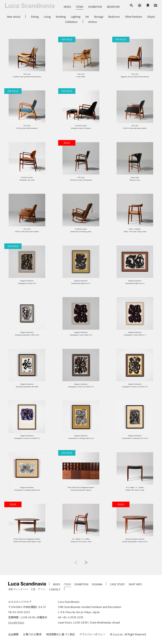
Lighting (76, 17)
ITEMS (80, 7)
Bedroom (114, 17)
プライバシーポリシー (92, 634)
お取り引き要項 (32, 634)
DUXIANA (97, 584)
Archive (93, 22)
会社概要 (13, 634)
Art (87, 17)
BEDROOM (113, 7)
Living (47, 17)
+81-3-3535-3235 (73, 617)
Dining (35, 17)
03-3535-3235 (21, 612)
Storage (99, 17)
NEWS (67, 7)
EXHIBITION (95, 7)
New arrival (14, 17)
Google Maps (16, 622)
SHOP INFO (135, 584)
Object (151, 17)
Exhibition (72, 22)
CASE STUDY (117, 584)
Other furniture (133, 17)
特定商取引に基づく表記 (60, 634)
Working (61, 17)
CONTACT (55, 589)
